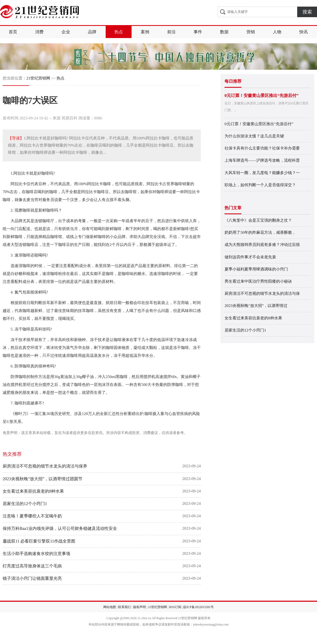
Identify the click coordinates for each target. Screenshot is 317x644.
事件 (198, 32)
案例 (145, 32)
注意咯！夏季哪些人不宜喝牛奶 (32, 516)
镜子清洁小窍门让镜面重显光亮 (32, 578)
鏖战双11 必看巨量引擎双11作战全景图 (39, 541)
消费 (39, 32)
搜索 (307, 12)
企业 (66, 32)
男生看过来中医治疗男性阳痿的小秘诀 (258, 281)
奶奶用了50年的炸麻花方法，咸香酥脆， (260, 232)
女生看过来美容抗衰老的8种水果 (33, 491)
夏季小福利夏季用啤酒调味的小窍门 (256, 269)
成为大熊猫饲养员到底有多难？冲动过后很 (262, 245)
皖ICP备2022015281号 (199, 607)
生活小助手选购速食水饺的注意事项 (36, 554)
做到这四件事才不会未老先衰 (250, 257)
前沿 (171, 32)
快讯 (304, 32)
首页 (13, 32)
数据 (224, 32)
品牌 (92, 32)
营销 (251, 32)
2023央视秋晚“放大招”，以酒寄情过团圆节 (43, 479)
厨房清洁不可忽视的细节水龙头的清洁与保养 (45, 466)
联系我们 (124, 607)
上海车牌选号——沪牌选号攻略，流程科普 (262, 160)
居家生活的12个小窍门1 (25, 504)
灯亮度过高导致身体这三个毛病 (32, 566)
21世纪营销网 (38, 78)
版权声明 (139, 607)
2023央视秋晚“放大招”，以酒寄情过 (256, 306)
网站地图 (110, 607)
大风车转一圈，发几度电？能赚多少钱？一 (262, 173)
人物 (277, 32)
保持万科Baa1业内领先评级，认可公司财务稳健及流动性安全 (60, 528)
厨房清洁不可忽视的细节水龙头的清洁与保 (262, 293)
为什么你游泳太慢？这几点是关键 (254, 136)
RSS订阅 (175, 607)
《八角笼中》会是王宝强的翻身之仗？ (258, 220)
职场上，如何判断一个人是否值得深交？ (260, 185)
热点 (119, 32)
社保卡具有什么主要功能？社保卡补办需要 (262, 148)
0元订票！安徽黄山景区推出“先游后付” (262, 95)
